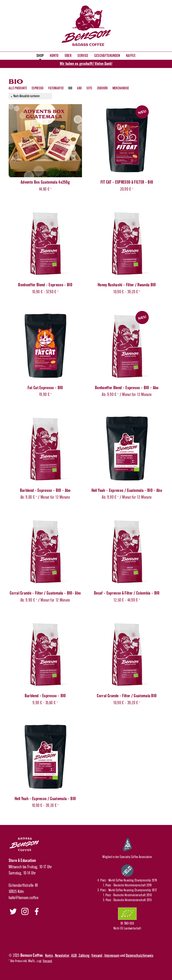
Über (68, 56)
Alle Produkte (18, 88)
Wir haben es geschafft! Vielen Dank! (86, 64)
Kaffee (131, 56)
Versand (97, 956)
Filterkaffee (56, 88)
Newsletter (62, 956)
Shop (40, 56)
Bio (70, 88)
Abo (79, 88)
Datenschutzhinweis (140, 956)
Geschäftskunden (107, 56)
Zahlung (84, 956)
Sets (89, 88)
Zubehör (102, 88)
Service (83, 56)
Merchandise (121, 88)
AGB (74, 956)
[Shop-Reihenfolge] (30, 96)
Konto (54, 56)
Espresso (38, 88)
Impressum (112, 956)
